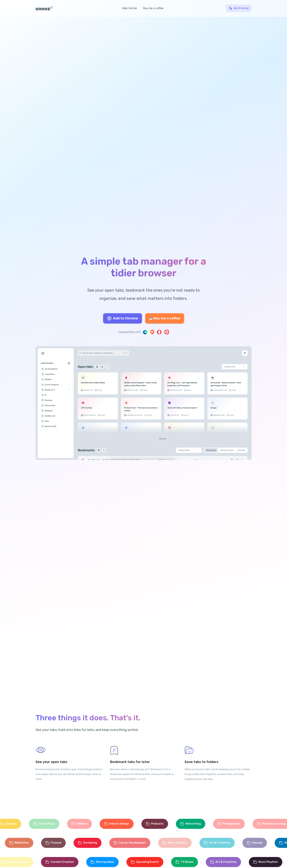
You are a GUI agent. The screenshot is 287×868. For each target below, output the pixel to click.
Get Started (241, 8)
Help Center (129, 8)
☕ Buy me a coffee (165, 318)
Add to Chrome (123, 318)
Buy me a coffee (153, 8)
